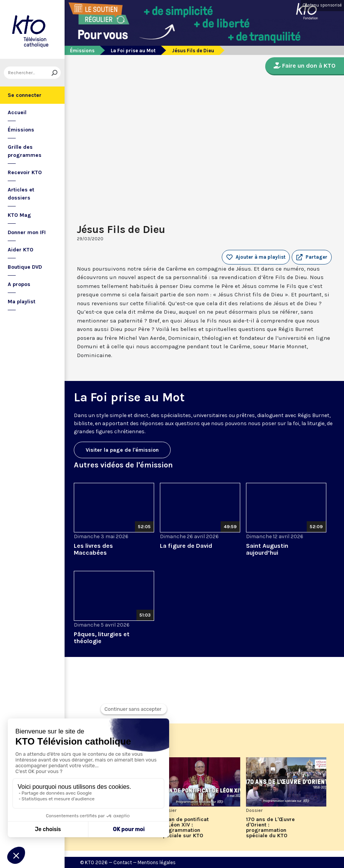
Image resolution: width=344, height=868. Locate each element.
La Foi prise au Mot (133, 51)
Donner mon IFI (27, 232)
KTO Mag (19, 215)
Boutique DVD (25, 267)
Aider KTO (21, 250)
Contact (123, 862)
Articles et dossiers (21, 194)
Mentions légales (157, 862)
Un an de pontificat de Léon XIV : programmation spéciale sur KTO (184, 828)
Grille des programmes (25, 151)
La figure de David (186, 546)
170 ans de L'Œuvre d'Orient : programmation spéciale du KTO (270, 828)
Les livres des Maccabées (93, 549)
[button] (312, 257)
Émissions (21, 130)
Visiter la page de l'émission (122, 450)
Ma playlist (22, 302)
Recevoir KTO (25, 172)
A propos (19, 284)
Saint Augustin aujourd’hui (267, 549)
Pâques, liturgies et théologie (102, 638)
